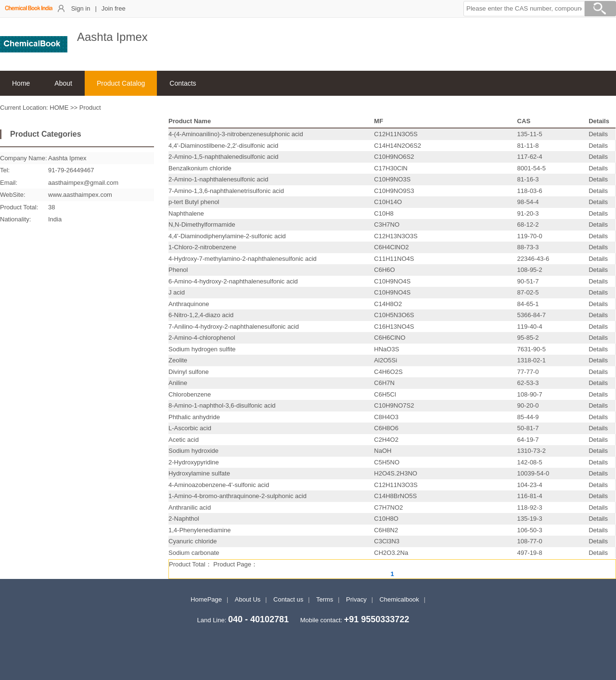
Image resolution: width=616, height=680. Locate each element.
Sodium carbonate (194, 553)
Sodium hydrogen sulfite (202, 349)
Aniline (178, 383)
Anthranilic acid (190, 507)
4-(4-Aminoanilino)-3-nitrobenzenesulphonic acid (236, 134)
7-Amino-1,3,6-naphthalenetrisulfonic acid (226, 191)
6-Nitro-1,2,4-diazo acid (201, 315)
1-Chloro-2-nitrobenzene (202, 247)
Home (21, 83)
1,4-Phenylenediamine (199, 530)
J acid (177, 292)
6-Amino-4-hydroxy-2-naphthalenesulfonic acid (233, 281)
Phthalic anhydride (194, 417)
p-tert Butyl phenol (194, 202)
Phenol (178, 270)
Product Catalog (121, 83)
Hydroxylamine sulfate (199, 473)
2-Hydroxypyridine (194, 462)
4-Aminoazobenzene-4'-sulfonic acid (219, 485)
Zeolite (178, 360)
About (63, 83)
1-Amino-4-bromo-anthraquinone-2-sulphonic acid (237, 496)
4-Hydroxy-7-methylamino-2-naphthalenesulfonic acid (243, 259)
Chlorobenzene (190, 394)
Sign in (81, 8)
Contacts (183, 83)
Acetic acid (184, 440)
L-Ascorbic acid (190, 428)
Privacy (356, 599)
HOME (59, 108)
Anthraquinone (189, 304)
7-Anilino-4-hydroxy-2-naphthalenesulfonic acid (234, 327)
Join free (114, 8)
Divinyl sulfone (189, 372)
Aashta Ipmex (67, 158)
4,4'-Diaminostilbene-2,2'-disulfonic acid (223, 146)
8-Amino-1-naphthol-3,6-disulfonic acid (222, 405)
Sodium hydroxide (193, 451)
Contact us (288, 599)
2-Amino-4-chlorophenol (202, 338)
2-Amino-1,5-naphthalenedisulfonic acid (223, 157)
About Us (248, 599)
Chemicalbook (399, 599)
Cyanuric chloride (192, 541)
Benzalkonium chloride (200, 168)
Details (598, 134)
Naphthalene (186, 213)
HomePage (206, 599)
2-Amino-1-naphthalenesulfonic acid (218, 179)
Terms (325, 599)
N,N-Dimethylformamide (202, 225)
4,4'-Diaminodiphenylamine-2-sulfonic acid (227, 236)
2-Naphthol (184, 519)
